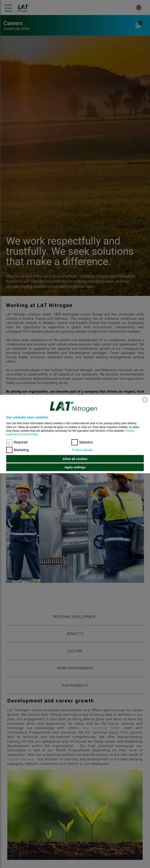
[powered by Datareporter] (145, 402)
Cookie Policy (30, 434)
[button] (82, 450)
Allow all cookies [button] (75, 459)
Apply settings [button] (75, 467)
